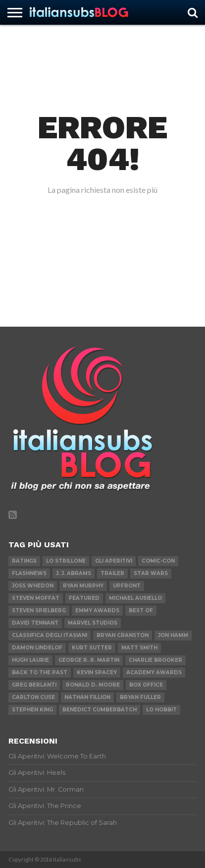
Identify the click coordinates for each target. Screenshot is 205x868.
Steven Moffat (36, 598)
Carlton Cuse (33, 697)
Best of (141, 610)
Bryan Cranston (123, 635)
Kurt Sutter (92, 648)
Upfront (127, 586)
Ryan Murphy (83, 586)
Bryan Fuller (140, 697)
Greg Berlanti (34, 685)
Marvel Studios (93, 623)
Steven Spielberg (39, 610)
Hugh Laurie (30, 660)
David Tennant (35, 623)
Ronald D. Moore (93, 685)
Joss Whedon (33, 586)
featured (84, 598)
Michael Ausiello (135, 598)
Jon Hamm (173, 635)
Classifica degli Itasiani (50, 635)
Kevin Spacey (97, 672)
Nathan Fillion (87, 697)
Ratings (24, 561)
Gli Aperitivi (114, 561)
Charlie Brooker (155, 660)
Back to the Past (40, 672)
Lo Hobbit (161, 710)
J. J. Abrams (74, 573)
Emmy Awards (97, 610)
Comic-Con (158, 561)
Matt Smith (139, 648)
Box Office (146, 685)
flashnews (29, 573)
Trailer (112, 573)
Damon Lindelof (37, 648)
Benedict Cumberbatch (100, 710)
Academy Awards (154, 672)
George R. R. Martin (89, 660)
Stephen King (32, 710)
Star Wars (151, 573)
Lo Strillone (66, 561)
